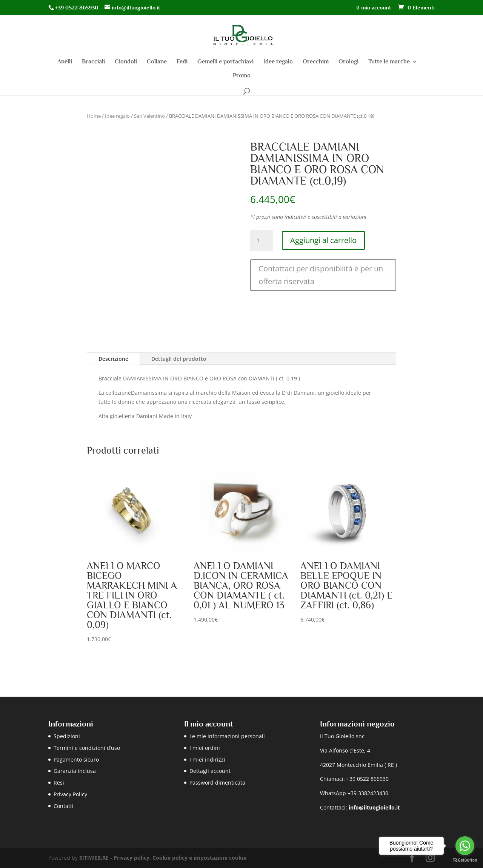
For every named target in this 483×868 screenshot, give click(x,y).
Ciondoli (126, 62)
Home (94, 116)
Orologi (348, 62)
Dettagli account (210, 771)
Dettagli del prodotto (179, 359)
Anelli (65, 62)
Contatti (64, 806)
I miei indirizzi (207, 759)
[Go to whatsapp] (465, 846)
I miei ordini (205, 748)
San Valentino (149, 116)
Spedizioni (67, 736)
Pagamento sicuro (76, 759)
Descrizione (113, 359)
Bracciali (93, 62)
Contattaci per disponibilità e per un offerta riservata (321, 275)
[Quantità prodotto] (261, 240)
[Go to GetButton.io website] (465, 860)
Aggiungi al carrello (323, 240)
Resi (59, 783)
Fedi (182, 62)
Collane (157, 62)
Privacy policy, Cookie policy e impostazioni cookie (180, 858)
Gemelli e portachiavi (225, 62)
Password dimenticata (217, 783)
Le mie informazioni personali (227, 736)
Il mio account (374, 8)
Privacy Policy (70, 794)
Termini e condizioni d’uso (87, 748)
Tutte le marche (389, 62)
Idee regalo (278, 62)
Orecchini (316, 62)
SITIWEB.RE (94, 858)
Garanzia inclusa (75, 771)
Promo (242, 76)
